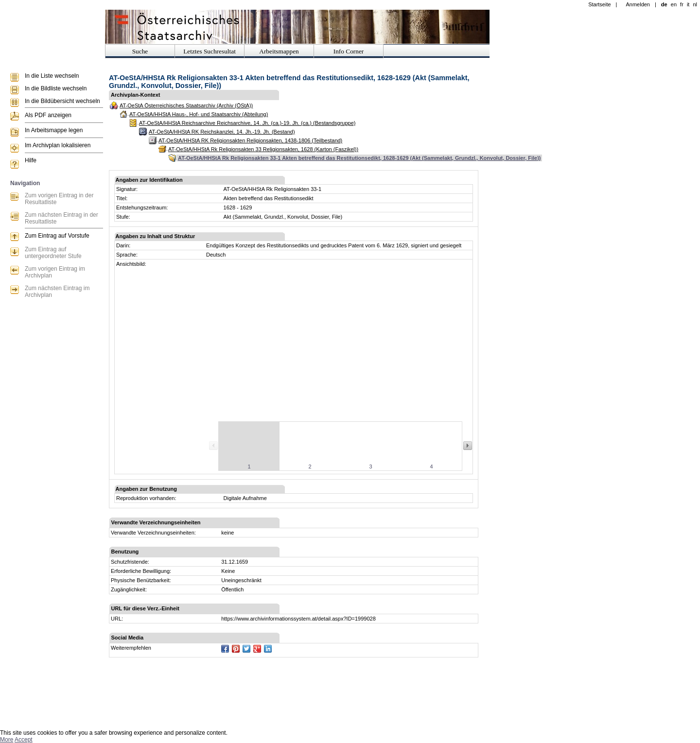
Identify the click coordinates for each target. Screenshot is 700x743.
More (7, 740)
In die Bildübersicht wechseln (62, 101)
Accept (24, 740)
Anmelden (638, 4)
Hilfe (31, 160)
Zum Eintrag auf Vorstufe (57, 236)
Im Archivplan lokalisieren (58, 145)
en (674, 4)
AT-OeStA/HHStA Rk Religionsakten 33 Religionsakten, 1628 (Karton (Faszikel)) (263, 149)
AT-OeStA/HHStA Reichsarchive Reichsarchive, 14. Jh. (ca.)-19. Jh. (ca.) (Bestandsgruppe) (247, 123)
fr (682, 4)
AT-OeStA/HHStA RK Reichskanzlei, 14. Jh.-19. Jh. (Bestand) (222, 132)
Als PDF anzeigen (48, 115)
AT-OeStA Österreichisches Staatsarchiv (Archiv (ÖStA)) (186, 105)
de (664, 4)
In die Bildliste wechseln (56, 88)
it (688, 4)
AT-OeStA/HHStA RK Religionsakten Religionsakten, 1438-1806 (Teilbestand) (250, 140)
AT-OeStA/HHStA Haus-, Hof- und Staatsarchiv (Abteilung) (199, 114)
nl (695, 4)
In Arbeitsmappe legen (54, 130)
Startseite (599, 4)
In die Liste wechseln (52, 76)
